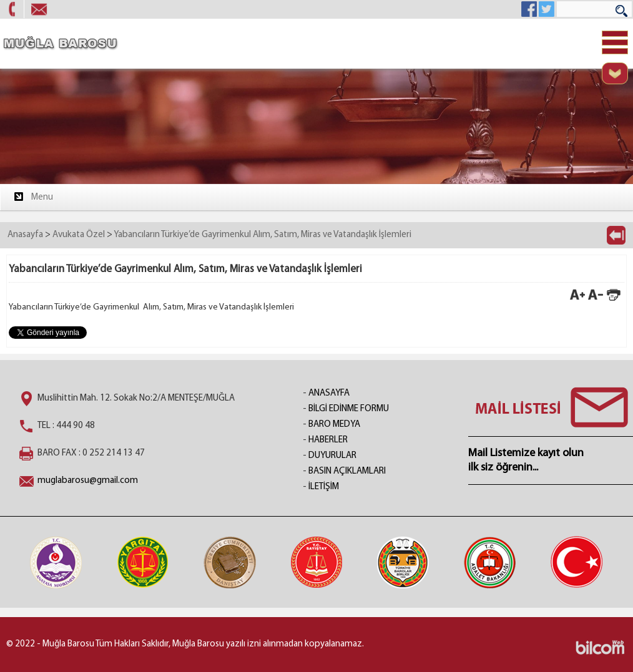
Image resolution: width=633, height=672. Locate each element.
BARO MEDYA (334, 425)
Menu (33, 197)
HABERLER (328, 440)
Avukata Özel (79, 235)
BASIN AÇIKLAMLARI (347, 471)
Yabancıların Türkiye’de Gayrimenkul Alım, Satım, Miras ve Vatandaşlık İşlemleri (263, 235)
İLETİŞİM (324, 487)
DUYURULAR (332, 456)
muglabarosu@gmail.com (88, 481)
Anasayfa (25, 235)
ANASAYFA (329, 393)
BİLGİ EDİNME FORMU (349, 409)
